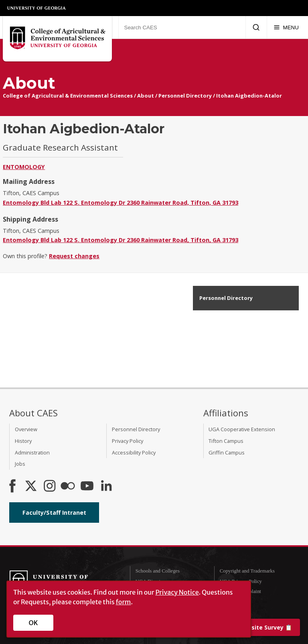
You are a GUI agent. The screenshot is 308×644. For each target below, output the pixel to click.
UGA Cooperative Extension (242, 429)
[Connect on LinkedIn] (106, 487)
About (146, 96)
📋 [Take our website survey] (251, 627)
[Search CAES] (182, 27)
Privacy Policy (128, 441)
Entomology (24, 167)
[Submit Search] (256, 27)
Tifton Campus (226, 441)
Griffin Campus (227, 452)
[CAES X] (32, 487)
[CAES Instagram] (50, 487)
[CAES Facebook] (12, 487)
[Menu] (286, 27)
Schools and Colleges (158, 571)
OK (33, 623)
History (23, 441)
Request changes (74, 256)
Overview (26, 429)
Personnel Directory (185, 96)
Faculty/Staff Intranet (54, 513)
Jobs (20, 464)
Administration (32, 452)
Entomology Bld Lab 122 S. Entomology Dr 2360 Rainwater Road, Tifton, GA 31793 (121, 203)
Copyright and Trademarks (247, 571)
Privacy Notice (177, 592)
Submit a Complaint (240, 591)
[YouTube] (87, 487)
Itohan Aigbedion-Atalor (249, 96)
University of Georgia (37, 8)
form (124, 602)
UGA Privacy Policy (241, 581)
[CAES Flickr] (68, 487)
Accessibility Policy (134, 452)
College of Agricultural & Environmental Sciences (68, 96)
